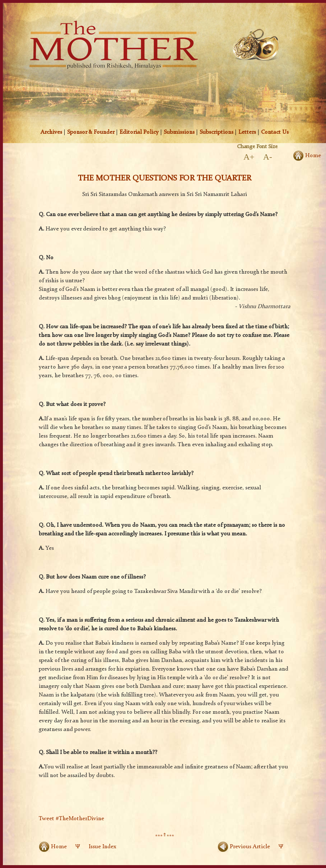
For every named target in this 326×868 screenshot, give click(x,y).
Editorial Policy (139, 132)
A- (268, 157)
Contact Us (275, 132)
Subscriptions (216, 132)
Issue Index (103, 847)
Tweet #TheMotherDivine (71, 819)
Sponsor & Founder (91, 132)
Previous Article (244, 847)
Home (53, 847)
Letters (247, 132)
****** (165, 837)
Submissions (179, 132)
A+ (249, 157)
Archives (51, 132)
